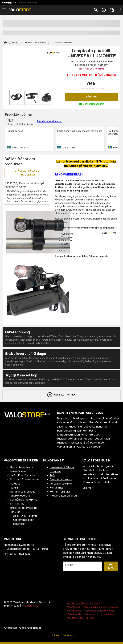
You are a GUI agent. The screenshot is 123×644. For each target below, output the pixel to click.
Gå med (111, 566)
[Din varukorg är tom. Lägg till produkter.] (120, 10)
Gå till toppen (61, 395)
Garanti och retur (61, 479)
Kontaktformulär (60, 492)
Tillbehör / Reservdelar (35, 43)
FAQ (52, 475)
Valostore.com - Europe (80, 618)
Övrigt (15, 43)
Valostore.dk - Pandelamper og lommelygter (92, 614)
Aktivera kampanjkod (63, 496)
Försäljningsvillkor (61, 484)
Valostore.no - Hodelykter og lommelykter (91, 611)
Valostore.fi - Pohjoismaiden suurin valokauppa (93, 607)
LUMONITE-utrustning (61, 43)
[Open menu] (4, 10)
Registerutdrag (30, 606)
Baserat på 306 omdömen (92, 69)
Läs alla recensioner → (50, 121)
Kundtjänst (56, 488)
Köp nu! (92, 97)
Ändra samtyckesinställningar (23, 628)
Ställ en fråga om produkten (27, 173)
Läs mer (88, 488)
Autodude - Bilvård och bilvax (84, 603)
